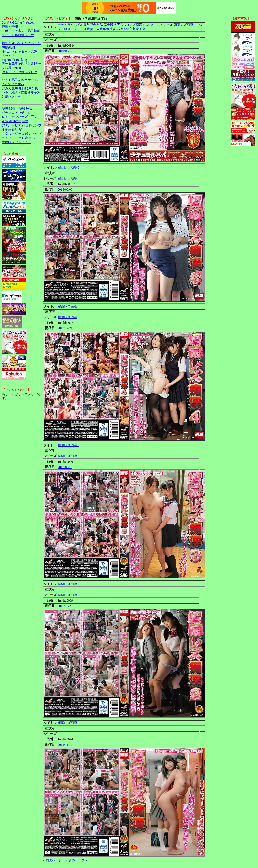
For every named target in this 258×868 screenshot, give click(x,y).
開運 (25, 121)
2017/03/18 (65, 467)
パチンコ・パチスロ (16, 113)
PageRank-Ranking (14, 60)
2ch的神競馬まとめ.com (19, 22)
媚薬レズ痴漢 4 (69, 306)
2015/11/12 (65, 745)
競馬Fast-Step (11, 97)
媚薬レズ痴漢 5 (69, 168)
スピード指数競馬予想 (18, 35)
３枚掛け (8, 56)
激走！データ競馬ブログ (20, 72)
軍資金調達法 (11, 121)
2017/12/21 (65, 328)
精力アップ (33, 134)
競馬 (5, 108)
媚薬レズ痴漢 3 (69, 445)
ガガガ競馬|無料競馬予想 (20, 88)
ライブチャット (13, 138)
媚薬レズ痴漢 (67, 178)
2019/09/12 (65, 51)
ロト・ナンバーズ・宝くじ (21, 117)
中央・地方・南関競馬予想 (21, 93)
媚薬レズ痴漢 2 (69, 584)
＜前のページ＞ (54, 860)
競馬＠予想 (10, 27)
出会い (30, 138)
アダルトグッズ (13, 134)
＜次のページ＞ (76, 860)
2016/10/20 (65, 606)
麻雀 (29, 108)
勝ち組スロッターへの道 (20, 51)
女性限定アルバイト (16, 142)
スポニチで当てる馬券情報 (21, 31)
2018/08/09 (65, 190)
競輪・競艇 (17, 108)
